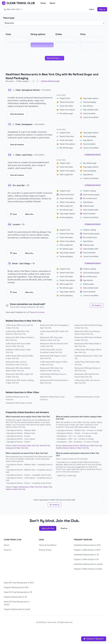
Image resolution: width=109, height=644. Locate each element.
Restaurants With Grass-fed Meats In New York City (88, 339)
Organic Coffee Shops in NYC (87, 550)
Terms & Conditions (48, 545)
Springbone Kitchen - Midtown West (21, 430)
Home (43, 3)
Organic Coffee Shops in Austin (88, 569)
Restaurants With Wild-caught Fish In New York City (19, 375)
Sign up (102, 9)
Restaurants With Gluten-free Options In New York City (52, 369)
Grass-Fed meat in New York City (26, 446)
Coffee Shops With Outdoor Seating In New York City (20, 382)
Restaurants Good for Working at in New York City (82, 446)
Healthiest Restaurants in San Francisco (17, 398)
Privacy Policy (45, 550)
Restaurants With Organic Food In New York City (53, 357)
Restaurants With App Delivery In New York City (88, 369)
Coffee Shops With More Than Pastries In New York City (18, 333)
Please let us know (37, 312)
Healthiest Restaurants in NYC (87, 545)
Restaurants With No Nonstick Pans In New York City (54, 345)
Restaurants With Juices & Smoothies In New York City (17, 363)
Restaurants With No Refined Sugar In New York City (88, 327)
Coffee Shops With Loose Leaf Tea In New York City (19, 327)
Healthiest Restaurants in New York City (88, 357)
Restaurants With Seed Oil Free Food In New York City (87, 375)
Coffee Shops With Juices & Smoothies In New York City (51, 351)
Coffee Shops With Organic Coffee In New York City (54, 363)
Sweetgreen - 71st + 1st (67, 436)
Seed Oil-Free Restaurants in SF (18, 592)
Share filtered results (50, 81)
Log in (92, 9)
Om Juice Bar (82, 459)
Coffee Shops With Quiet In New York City (87, 363)
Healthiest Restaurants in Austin (87, 397)
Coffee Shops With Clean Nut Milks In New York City (20, 357)
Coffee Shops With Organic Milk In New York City (88, 351)
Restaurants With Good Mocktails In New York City (54, 382)
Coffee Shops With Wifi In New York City (54, 333)
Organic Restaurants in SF (15, 597)
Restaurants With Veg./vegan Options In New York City (52, 339)
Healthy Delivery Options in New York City (72, 448)
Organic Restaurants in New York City (27, 487)
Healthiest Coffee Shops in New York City (18, 351)
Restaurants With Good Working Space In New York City (87, 333)
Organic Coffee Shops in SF (86, 559)
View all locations (17, 114)
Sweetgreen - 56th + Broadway (70, 442)
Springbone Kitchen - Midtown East (21, 433)
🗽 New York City (13, 9)
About (52, 3)
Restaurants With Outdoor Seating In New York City (20, 339)
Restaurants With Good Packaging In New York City (54, 327)
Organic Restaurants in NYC (16, 587)
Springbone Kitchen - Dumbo (19, 436)
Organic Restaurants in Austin (17, 609)
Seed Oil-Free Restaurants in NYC (19, 583)
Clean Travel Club (49, 622)
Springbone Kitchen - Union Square (21, 439)
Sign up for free (48, 528)
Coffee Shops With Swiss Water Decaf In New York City (18, 345)
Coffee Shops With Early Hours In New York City (53, 375)
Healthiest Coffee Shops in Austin (19, 403)
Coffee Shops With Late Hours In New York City (87, 382)
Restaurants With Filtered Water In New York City (88, 345)
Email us (97, 305)
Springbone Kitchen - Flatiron (19, 442)
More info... (30, 214)
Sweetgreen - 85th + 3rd (67, 439)
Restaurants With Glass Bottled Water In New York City (18, 369)
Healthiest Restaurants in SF (87, 555)
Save (14, 214)
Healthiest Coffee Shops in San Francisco (52, 398)
